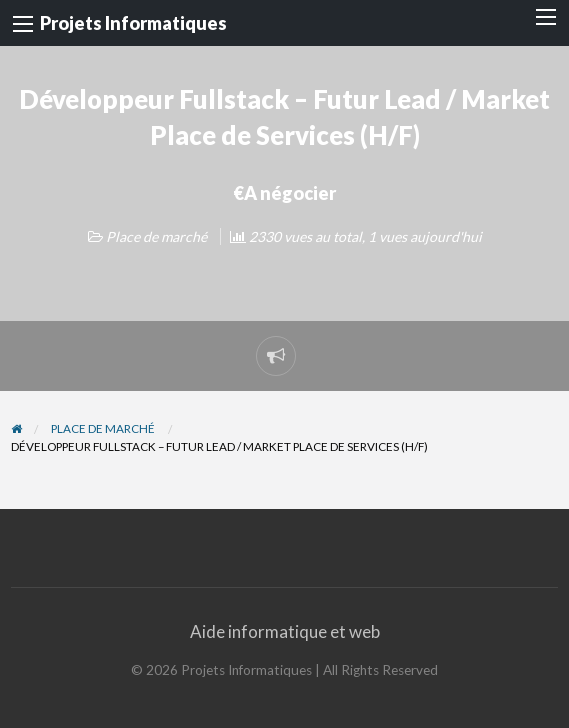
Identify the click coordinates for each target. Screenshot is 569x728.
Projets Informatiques (133, 23)
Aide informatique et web (285, 631)
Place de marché (156, 236)
